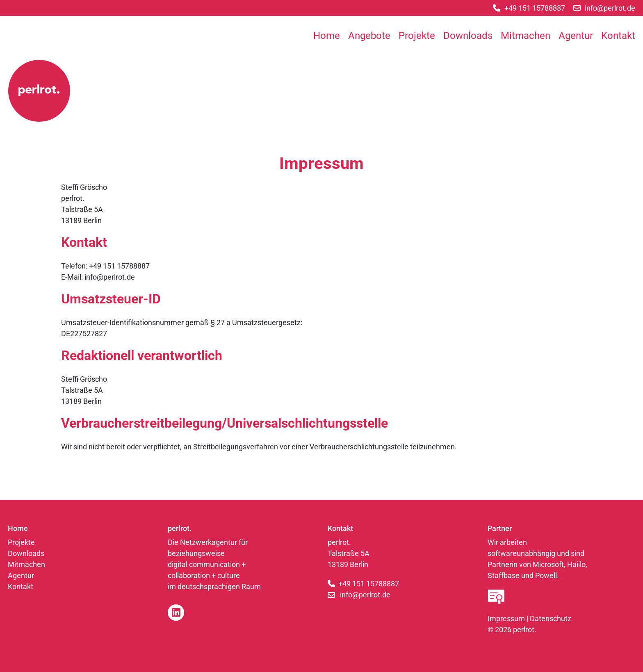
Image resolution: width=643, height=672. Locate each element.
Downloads (468, 36)
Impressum (506, 618)
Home (327, 36)
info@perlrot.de (365, 595)
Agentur (576, 36)
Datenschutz (551, 618)
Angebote (369, 36)
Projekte (417, 36)
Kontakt (618, 36)
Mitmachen (526, 36)
